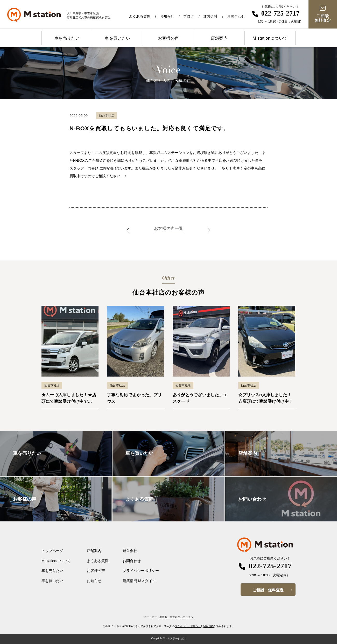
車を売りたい (67, 38)
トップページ (52, 551)
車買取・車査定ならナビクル (176, 617)
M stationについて (270, 38)
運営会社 (210, 16)
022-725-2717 (280, 13)
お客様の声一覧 (168, 228)
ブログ (189, 16)
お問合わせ (236, 16)
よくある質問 (140, 16)
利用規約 (208, 626)
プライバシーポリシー (141, 571)
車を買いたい (117, 38)
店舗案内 (219, 38)
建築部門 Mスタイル (139, 581)
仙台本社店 (52, 385)
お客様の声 (168, 38)
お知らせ (167, 16)
